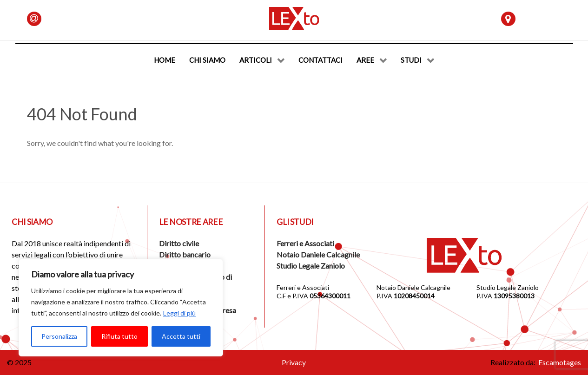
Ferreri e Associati (305, 243)
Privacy (294, 362)
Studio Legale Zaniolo (311, 266)
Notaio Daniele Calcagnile (318, 254)
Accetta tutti (181, 336)
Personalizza (59, 336)
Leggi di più (179, 313)
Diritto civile (179, 243)
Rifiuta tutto (119, 336)
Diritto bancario (185, 254)
